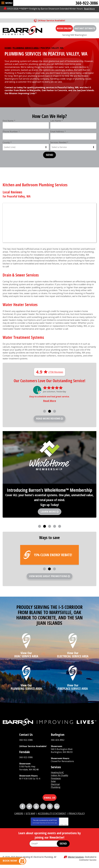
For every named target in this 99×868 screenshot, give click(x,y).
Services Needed (59, 142)
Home (8, 48)
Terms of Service (51, 823)
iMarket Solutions (76, 857)
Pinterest (50, 806)
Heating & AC (57, 772)
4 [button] (55, 526)
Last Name (56, 121)
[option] (49, 395)
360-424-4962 (58, 740)
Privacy (62, 825)
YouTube (36, 806)
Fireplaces (56, 778)
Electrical (55, 784)
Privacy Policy (42, 823)
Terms (66, 825)
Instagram (43, 806)
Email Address (58, 131)
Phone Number (11, 131)
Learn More (48, 512)
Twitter (29, 806)
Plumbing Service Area (26, 48)
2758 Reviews (56, 372)
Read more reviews (48, 419)
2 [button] (50, 411)
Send (50, 155)
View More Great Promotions (48, 576)
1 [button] (45, 411)
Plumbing (56, 787)
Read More (89, 9)
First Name (9, 121)
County (7, 142)
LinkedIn (57, 806)
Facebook (22, 806)
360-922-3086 (87, 3)
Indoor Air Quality (60, 775)
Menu (9, 3)
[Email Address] (46, 844)
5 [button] (60, 526)
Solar (53, 781)
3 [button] (55, 411)
